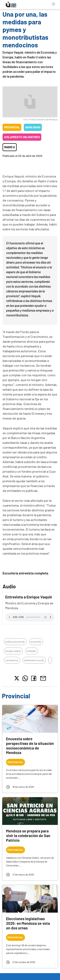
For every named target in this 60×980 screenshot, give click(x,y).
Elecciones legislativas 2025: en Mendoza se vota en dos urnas (28, 923)
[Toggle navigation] (53, 4)
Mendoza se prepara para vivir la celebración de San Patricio (28, 836)
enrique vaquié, (13, 651)
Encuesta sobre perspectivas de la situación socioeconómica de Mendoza (30, 746)
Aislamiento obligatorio (22, 137)
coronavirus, (12, 660)
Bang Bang (33, 127)
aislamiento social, (34, 660)
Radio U (10, 147)
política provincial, (15, 642)
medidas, (32, 651)
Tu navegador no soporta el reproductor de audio (30, 617)
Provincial (12, 127)
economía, (36, 642)
